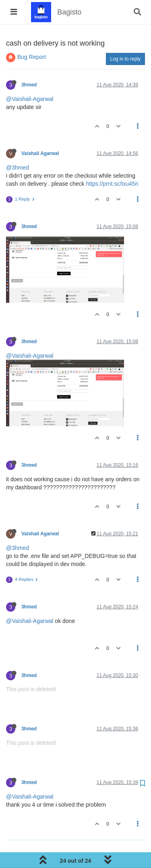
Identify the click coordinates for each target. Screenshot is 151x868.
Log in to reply (125, 59)
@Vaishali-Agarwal (30, 99)
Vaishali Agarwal (40, 153)
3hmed (29, 85)
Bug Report (32, 57)
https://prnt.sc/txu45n (112, 184)
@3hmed (18, 168)
